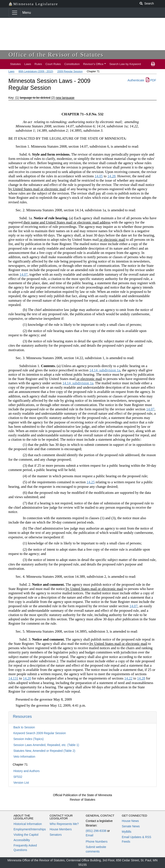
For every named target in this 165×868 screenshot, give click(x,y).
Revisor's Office (93, 64)
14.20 (27, 678)
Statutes (15, 64)
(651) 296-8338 (96, 831)
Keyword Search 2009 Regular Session (40, 733)
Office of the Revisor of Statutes (56, 55)
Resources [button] (22, 716)
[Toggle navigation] (15, 13)
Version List (21, 783)
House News (130, 821)
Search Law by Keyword (125, 64)
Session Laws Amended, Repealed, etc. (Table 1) (46, 745)
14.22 (128, 678)
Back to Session (24, 727)
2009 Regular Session (70, 71)
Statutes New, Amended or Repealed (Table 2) (44, 751)
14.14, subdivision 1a (105, 370)
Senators (56, 835)
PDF (151, 80)
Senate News (131, 826)
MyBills (127, 832)
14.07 (24, 274)
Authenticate (136, 80)
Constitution (72, 64)
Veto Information (24, 757)
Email (89, 835)
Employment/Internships (30, 829)
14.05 (99, 176)
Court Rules (53, 64)
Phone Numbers (97, 842)
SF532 (18, 777)
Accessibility (22, 840)
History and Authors (26, 771)
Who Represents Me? (64, 824)
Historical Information (28, 824)
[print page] (153, 64)
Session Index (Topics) (28, 739)
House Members (61, 829)
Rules (38, 64)
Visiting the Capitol (26, 835)
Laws (28, 64)
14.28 (112, 176)
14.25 (91, 482)
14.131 (13, 678)
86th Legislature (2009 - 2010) (36, 71)
